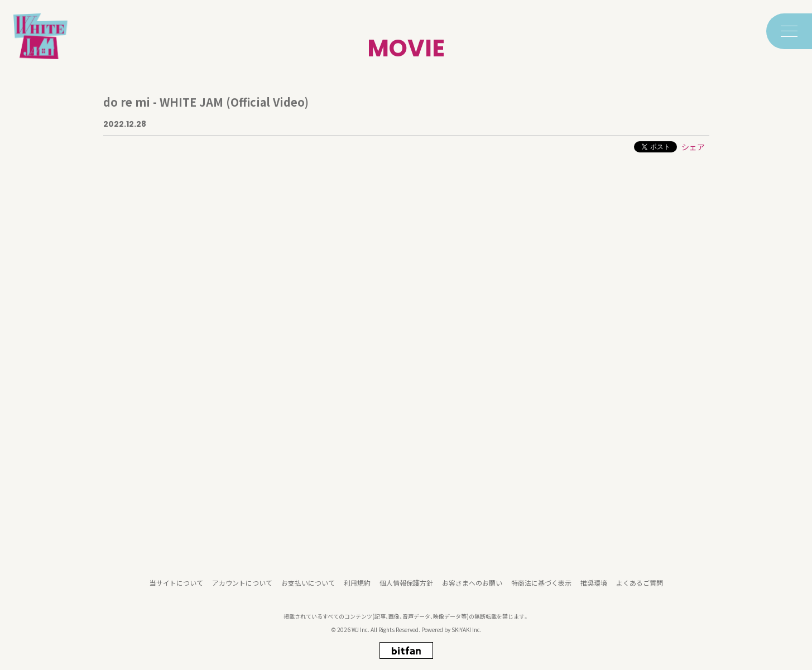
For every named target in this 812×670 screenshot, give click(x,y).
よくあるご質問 (640, 585)
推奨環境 (594, 585)
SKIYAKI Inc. (467, 633)
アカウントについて (242, 585)
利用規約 (357, 585)
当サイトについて (176, 585)
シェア (693, 147)
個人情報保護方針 (406, 585)
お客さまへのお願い (472, 585)
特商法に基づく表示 (541, 585)
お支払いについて (308, 585)
